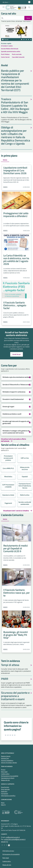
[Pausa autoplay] (5, 39)
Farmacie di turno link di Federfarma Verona (25, 486)
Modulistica (8, 477)
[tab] (22, 39)
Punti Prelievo (5, 54)
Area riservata (5, 789)
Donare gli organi (8, 407)
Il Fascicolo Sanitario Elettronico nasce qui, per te (16, 593)
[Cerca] (13, 18)
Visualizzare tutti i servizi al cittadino (16, 511)
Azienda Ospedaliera (7, 760)
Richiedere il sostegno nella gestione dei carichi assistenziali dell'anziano (16, 432)
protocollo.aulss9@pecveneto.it (15, 839)
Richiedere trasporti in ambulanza (14, 392)
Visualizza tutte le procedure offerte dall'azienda (14, 440)
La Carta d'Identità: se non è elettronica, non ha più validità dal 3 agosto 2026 (16, 260)
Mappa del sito (5, 780)
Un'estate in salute (7, 46)
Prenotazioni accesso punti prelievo (8, 458)
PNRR (5, 679)
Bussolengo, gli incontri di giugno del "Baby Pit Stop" (16, 635)
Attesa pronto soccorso (25, 468)
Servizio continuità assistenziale (25, 503)
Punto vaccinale (17, 54)
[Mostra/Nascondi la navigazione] (4, 7)
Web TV (3, 805)
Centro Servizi (5, 57)
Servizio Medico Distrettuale (10, 49)
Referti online (25, 495)
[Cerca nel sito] (29, 7)
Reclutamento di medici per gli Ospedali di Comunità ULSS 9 (16, 548)
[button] (6, 2)
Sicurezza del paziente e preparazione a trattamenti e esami (15, 696)
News (5, 187)
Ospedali (25, 477)
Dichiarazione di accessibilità (10, 776)
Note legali (4, 772)
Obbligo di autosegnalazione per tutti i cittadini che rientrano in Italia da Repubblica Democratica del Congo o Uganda (16, 136)
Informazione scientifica (8, 796)
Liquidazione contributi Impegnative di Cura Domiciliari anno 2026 (15, 170)
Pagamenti (8, 503)
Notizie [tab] (5, 160)
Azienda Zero (5, 758)
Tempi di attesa (10, 665)
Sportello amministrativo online (11, 51)
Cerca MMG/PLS (8, 468)
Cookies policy (5, 774)
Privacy (3, 770)
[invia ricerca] (28, 18)
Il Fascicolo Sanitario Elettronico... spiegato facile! (15, 305)
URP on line (25, 458)
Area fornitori (5, 787)
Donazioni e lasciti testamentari (13, 399)
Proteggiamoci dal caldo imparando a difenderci (16, 215)
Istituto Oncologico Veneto (9, 763)
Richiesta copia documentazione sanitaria (16, 377)
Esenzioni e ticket (8, 495)
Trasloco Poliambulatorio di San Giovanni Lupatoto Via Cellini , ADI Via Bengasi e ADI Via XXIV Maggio (15, 106)
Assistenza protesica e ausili (12, 414)
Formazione (5, 794)
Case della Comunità (18, 57)
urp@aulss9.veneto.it (13, 837)
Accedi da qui (17, 354)
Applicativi (4, 791)
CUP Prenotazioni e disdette (8, 486)
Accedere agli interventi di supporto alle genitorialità (16, 422)
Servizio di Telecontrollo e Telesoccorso (16, 385)
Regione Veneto (6, 756)
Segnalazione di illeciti (8, 778)
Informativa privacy (8, 851)
